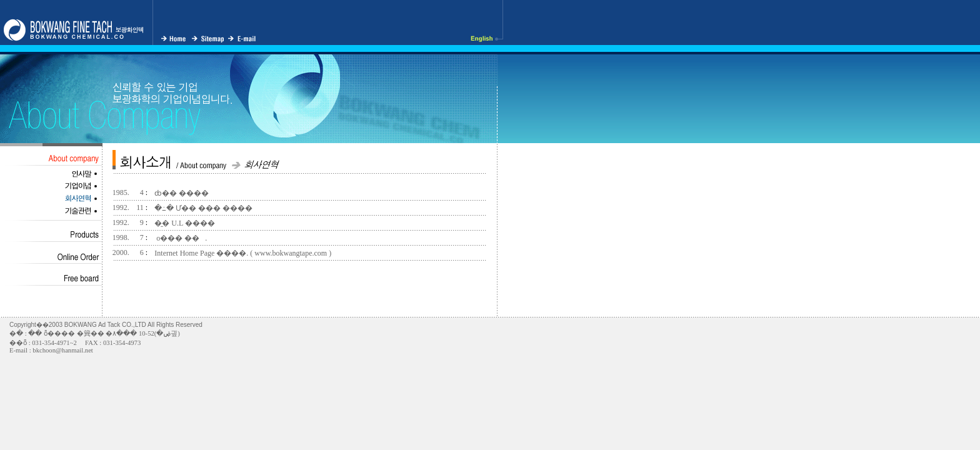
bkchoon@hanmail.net (63, 350)
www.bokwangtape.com (291, 253)
